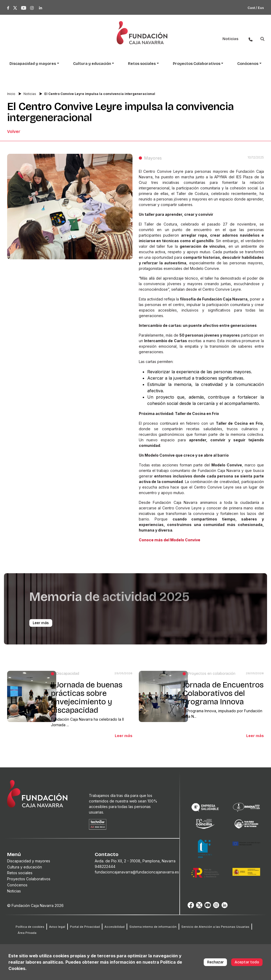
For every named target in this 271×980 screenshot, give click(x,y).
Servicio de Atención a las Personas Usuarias (215, 927)
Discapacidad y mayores (29, 861)
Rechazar (215, 962)
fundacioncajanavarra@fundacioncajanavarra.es (137, 872)
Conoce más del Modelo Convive (170, 540)
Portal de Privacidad (85, 927)
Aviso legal (57, 927)
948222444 (105, 866)
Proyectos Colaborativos (29, 879)
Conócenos (17, 885)
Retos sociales (20, 873)
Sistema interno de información (153, 927)
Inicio (11, 94)
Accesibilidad (115, 927)
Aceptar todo (247, 962)
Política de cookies (30, 927)
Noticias (30, 94)
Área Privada (27, 933)
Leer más (124, 736)
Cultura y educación (25, 867)
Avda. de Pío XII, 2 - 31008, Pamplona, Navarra (135, 861)
